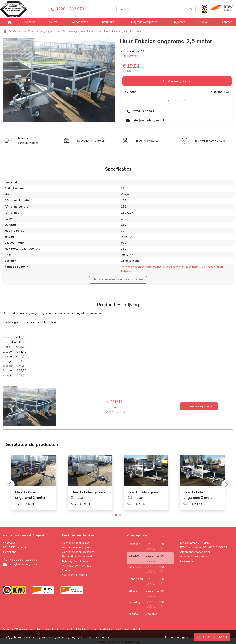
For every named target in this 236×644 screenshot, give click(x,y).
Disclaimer (187, 561)
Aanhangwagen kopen (76, 547)
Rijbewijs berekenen (75, 561)
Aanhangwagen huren (76, 543)
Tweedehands (79, 22)
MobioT (204, 22)
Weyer (133, 56)
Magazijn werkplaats (146, 22)
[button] (10, 484)
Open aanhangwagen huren (182, 267)
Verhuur (30, 22)
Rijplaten (180, 22)
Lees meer (102, 637)
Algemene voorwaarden (195, 552)
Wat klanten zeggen (75, 575)
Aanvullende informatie (77, 566)
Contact (227, 22)
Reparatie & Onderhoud (77, 557)
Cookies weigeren (178, 637)
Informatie (110, 22)
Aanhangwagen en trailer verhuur (142, 267)
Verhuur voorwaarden (194, 557)
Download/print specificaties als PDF (118, 280)
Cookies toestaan (212, 637)
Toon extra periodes (177, 100)
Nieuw (53, 22)
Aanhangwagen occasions (78, 552)
